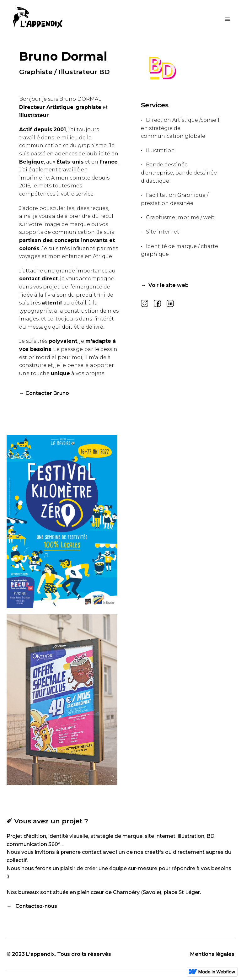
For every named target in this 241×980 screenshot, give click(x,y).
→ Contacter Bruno (44, 393)
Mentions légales (212, 954)
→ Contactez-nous (32, 906)
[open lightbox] (62, 522)
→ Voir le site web (165, 285)
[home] (38, 22)
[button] (228, 19)
